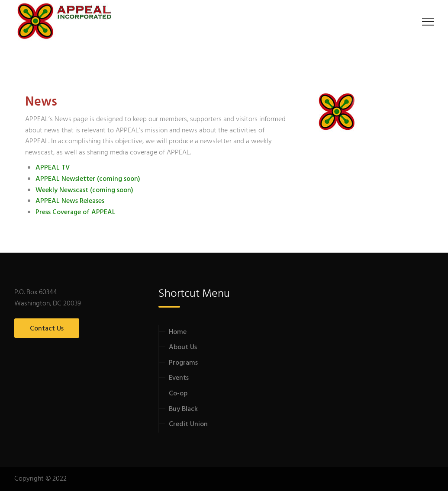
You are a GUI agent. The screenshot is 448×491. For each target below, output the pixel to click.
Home (178, 332)
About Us (183, 347)
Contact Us (47, 329)
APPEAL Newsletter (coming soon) (88, 179)
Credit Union (188, 424)
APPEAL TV (53, 168)
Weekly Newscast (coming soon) (84, 190)
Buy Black (183, 409)
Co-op (178, 394)
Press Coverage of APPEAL (76, 212)
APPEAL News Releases (70, 201)
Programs (183, 363)
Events (179, 378)
